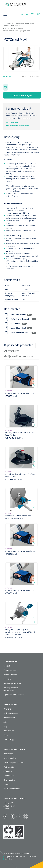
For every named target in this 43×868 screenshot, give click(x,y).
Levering (7, 679)
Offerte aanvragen (22, 95)
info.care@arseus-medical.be (18, 126)
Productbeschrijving (18, 315)
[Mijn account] (26, 14)
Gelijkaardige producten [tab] (19, 356)
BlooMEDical (9, 776)
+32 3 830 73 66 (12, 122)
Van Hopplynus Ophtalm (14, 763)
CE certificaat (16, 324)
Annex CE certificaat (18, 328)
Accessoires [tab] (12, 351)
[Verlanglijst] (31, 14)
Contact (7, 666)
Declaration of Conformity (20, 319)
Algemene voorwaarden (14, 695)
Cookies (9, 859)
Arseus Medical (10, 758)
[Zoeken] (22, 14)
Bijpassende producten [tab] (19, 345)
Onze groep (8, 754)
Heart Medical (9, 780)
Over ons (7, 709)
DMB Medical (9, 767)
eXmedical (8, 771)
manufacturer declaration (20, 333)
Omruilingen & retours (13, 683)
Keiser (6, 784)
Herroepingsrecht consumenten (11, 689)
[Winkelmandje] (37, 14)
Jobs (5, 722)
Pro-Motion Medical (12, 789)
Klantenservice (10, 670)
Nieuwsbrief (9, 731)
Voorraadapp (9, 740)
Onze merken (9, 718)
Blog (5, 726)
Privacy (33, 856)
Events (6, 735)
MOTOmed (11, 142)
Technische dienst (11, 675)
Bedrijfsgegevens (11, 713)
